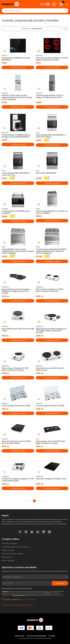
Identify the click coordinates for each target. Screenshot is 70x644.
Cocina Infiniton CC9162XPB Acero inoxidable (16, 212)
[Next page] (40, 501)
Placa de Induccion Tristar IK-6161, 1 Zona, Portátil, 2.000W (16, 442)
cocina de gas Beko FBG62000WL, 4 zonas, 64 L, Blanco (51, 136)
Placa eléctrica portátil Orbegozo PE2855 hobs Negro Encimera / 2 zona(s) (16, 291)
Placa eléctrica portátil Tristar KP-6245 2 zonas (50, 369)
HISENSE (4, 56)
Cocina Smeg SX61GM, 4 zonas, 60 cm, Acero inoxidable (52, 212)
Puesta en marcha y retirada (13, 554)
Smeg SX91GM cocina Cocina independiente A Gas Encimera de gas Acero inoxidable (18, 251)
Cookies (52, 636)
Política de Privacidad (58, 595)
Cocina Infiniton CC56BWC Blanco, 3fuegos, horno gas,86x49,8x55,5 (16, 136)
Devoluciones (7, 557)
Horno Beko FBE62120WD (46, 173)
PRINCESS (5, 327)
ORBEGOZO (5, 287)
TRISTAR (5, 439)
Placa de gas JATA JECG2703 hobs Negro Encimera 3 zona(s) (51, 442)
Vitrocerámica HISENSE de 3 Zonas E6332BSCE (16, 59)
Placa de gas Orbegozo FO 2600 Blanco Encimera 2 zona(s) (49, 290)
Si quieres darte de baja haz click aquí (17, 605)
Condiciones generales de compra (15, 547)
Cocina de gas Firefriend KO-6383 (50, 406)
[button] (66, 29)
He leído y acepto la (19, 599)
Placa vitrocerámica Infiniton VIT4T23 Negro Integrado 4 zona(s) (52, 59)
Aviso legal (20, 636)
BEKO (38, 133)
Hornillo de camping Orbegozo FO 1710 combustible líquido (18, 480)
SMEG (38, 209)
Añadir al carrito (18, 67)
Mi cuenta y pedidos (9, 543)
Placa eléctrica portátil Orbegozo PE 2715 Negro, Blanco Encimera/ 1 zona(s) (51, 331)
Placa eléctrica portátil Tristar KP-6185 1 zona (18, 330)
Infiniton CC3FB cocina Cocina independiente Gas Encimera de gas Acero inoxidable (17, 97)
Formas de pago (8, 560)
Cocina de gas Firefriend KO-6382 (16, 406)
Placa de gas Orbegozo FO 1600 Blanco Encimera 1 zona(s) (15, 369)
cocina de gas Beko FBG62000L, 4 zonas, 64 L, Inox (16, 174)
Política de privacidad (36, 636)
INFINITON (39, 56)
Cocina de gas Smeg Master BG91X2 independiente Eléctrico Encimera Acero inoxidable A (51, 251)
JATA (38, 439)
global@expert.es (7, 595)
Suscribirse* (60, 583)
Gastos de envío (8, 550)
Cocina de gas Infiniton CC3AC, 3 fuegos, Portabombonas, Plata (50, 96)
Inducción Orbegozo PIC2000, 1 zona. (51, 479)
